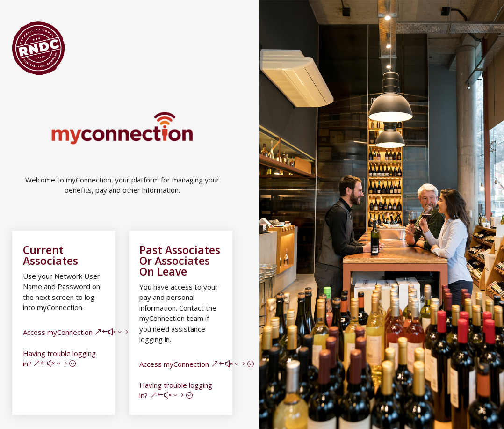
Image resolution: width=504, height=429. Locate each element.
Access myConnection (58, 332)
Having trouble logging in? (59, 359)
